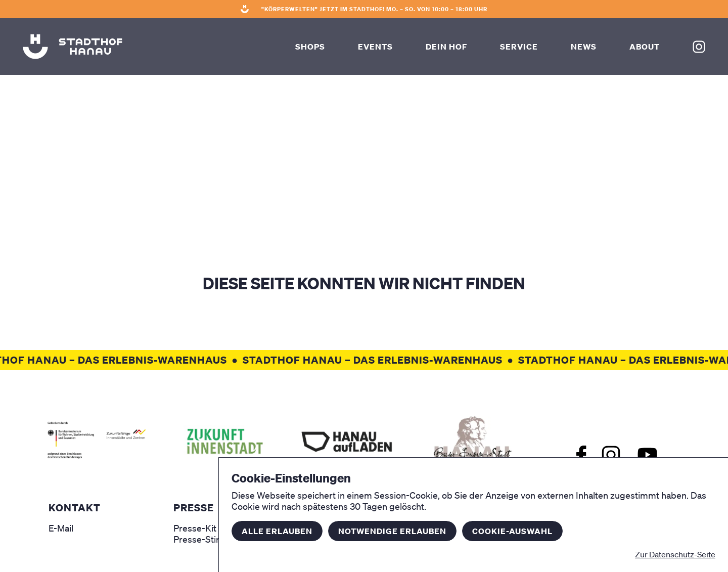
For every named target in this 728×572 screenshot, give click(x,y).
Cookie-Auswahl (512, 531)
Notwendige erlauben (392, 531)
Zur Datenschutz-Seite (675, 554)
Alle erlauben (277, 531)
